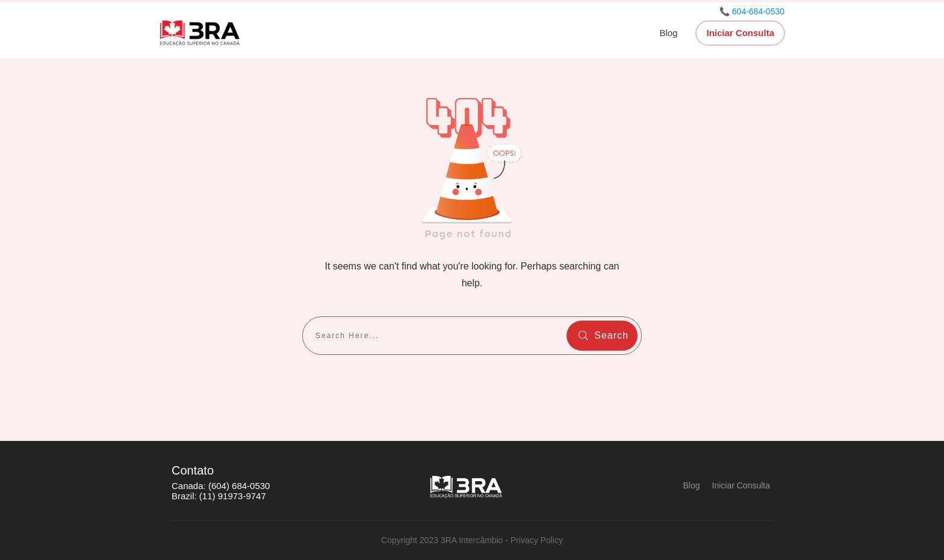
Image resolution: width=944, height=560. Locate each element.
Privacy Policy (537, 540)
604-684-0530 (758, 11)
